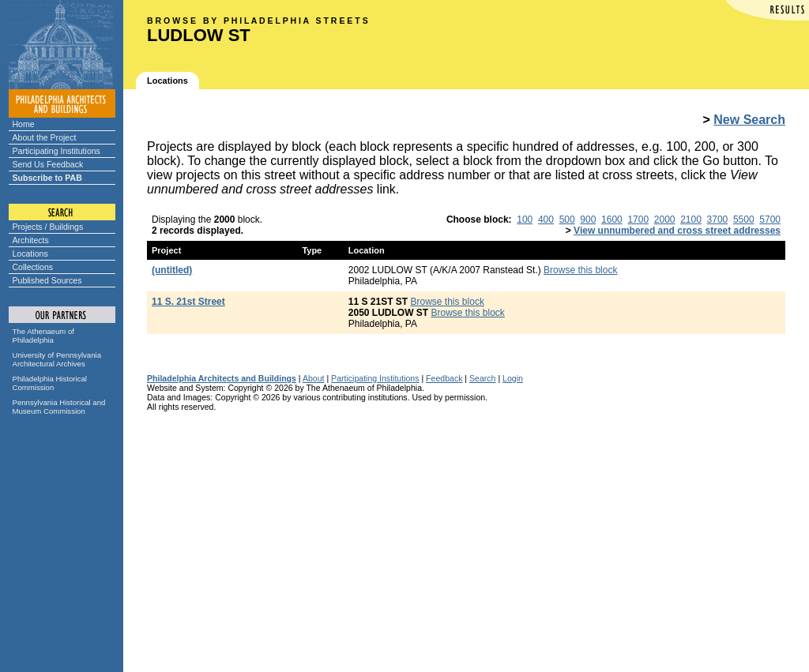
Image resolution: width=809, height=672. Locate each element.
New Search (749, 120)
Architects (31, 240)
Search (482, 378)
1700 (638, 220)
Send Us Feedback (48, 164)
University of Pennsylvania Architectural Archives (57, 359)
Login (513, 378)
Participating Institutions (56, 151)
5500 (744, 220)
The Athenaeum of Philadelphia (43, 336)
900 (588, 220)
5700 (770, 220)
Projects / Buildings (48, 227)
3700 (718, 220)
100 (525, 220)
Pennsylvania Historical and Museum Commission (59, 407)
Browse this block (580, 270)
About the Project (45, 137)
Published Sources (47, 280)
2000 (665, 220)
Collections (33, 267)
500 (567, 220)
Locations (30, 253)
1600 (612, 220)
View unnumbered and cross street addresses (677, 231)
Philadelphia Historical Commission (50, 383)
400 (546, 220)
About (314, 378)
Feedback (444, 378)
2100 (691, 220)
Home (24, 124)
